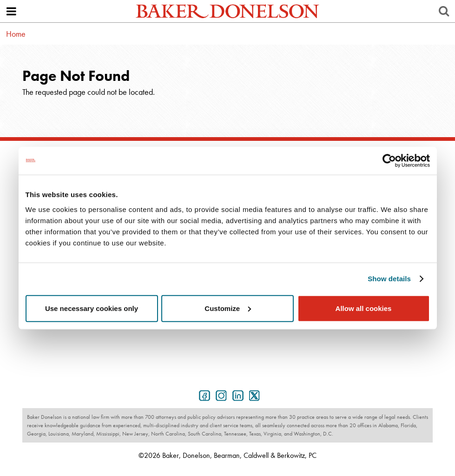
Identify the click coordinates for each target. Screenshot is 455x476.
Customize (228, 308)
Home (16, 34)
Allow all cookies (364, 308)
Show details (389, 279)
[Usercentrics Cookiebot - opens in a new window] (389, 161)
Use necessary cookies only (92, 308)
